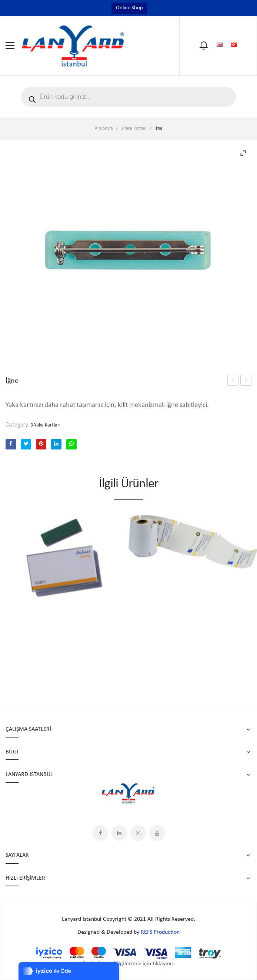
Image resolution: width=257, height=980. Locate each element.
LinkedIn (119, 833)
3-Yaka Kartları (134, 128)
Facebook (100, 833)
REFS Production (160, 932)
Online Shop (129, 8)
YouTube (157, 833)
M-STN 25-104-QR (233, 382)
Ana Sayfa (104, 128)
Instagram (138, 833)
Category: (17, 425)
